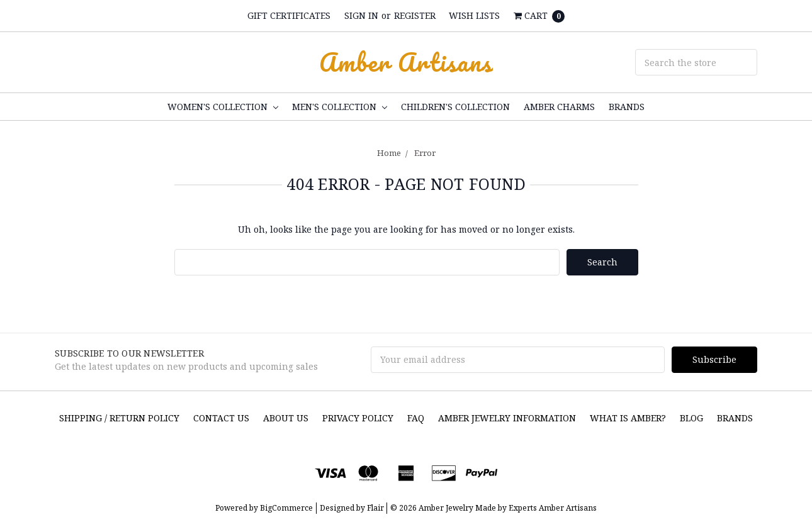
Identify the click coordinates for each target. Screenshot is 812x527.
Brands (627, 107)
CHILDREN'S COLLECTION (455, 107)
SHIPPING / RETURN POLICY (119, 418)
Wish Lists (474, 15)
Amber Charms (559, 107)
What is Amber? (628, 418)
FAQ (416, 418)
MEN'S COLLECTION (340, 107)
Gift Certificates (289, 15)
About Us (286, 418)
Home (389, 153)
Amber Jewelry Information (507, 418)
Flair (375, 508)
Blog (691, 418)
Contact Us (221, 418)
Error (425, 153)
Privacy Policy (358, 418)
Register (415, 15)
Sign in (361, 15)
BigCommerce (286, 508)
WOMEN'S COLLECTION (223, 107)
